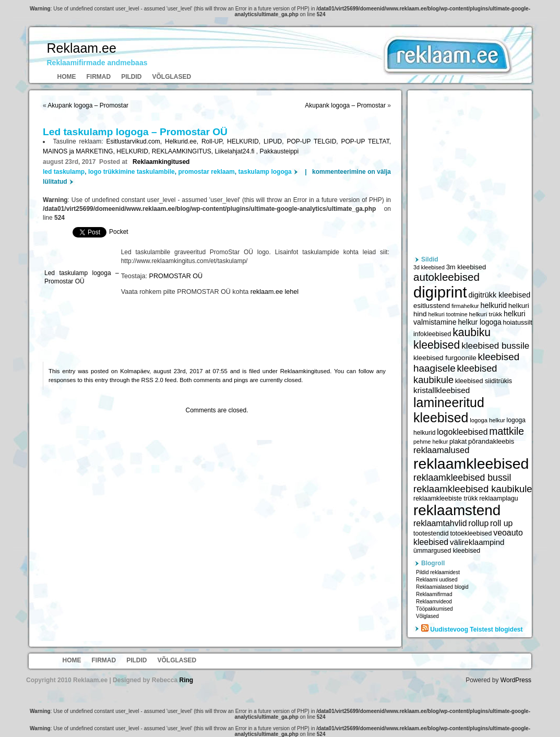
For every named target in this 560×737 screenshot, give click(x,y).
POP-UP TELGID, (314, 141)
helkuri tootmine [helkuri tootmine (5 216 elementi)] (448, 314)
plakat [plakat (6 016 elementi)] (458, 442)
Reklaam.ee (82, 48)
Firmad (99, 77)
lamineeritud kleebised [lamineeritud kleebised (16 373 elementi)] (449, 410)
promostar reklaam (207, 172)
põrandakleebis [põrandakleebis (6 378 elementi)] (491, 441)
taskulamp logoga (265, 172)
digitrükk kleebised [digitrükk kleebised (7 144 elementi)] (500, 295)
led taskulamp (64, 172)
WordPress (516, 680)
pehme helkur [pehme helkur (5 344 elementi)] (431, 442)
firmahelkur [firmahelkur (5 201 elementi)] (465, 306)
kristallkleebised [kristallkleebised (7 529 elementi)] (442, 390)
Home (67, 77)
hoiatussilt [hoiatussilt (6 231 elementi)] (517, 323)
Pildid (131, 77)
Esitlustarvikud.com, (135, 141)
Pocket (119, 232)
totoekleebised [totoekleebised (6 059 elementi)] (471, 533)
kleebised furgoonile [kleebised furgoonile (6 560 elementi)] (445, 358)
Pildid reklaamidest (438, 572)
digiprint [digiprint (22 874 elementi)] (440, 292)
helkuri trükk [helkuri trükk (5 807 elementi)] (485, 314)
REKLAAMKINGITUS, (183, 151)
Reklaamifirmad (434, 594)
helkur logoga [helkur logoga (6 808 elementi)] (479, 322)
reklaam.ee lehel (275, 292)
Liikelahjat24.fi (235, 151)
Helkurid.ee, (183, 141)
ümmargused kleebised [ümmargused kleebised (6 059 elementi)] (447, 551)
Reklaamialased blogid (442, 587)
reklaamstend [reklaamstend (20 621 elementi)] (457, 510)
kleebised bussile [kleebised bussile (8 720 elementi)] (495, 346)
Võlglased (172, 77)
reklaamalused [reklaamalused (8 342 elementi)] (441, 450)
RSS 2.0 (152, 380)
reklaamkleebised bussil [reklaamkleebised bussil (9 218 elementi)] (462, 478)
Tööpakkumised (434, 609)
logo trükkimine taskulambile (132, 172)
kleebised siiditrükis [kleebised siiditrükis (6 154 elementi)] (484, 381)
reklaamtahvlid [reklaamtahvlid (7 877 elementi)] (440, 523)
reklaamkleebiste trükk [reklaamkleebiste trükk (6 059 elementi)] (445, 498)
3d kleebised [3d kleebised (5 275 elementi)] (429, 267)
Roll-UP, (214, 141)
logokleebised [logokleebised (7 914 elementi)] (462, 432)
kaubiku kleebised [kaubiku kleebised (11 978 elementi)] (452, 338)
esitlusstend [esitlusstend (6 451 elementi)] (432, 306)
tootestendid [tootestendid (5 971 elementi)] (431, 533)
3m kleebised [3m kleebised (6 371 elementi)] (466, 267)
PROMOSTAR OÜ (176, 276)
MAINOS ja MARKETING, (80, 151)
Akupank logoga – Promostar (88, 105)
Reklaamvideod (434, 602)
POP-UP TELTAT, (366, 141)
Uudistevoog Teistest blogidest (476, 629)
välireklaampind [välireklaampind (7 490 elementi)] (477, 542)
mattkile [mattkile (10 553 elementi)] (507, 431)
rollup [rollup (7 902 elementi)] (478, 523)
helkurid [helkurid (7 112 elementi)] (493, 305)
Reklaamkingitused (161, 162)
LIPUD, (275, 141)
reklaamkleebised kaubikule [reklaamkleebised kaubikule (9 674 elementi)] (473, 489)
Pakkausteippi (279, 151)
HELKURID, (245, 141)
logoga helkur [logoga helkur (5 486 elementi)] (487, 420)
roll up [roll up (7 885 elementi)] (501, 523)
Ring (186, 680)
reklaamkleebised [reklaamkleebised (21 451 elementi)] (471, 463)
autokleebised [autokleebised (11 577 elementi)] (446, 277)
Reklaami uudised (437, 580)
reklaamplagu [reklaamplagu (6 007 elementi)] (498, 498)
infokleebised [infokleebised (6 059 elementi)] (432, 334)
